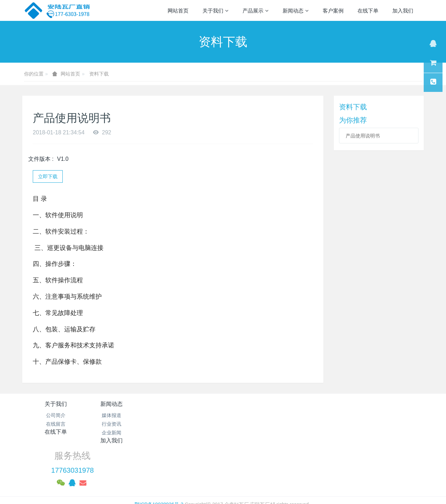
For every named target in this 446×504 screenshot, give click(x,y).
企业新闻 (123, 433)
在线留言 (56, 424)
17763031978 (340, 423)
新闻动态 (123, 404)
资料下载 (99, 74)
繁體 (223, 487)
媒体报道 (123, 415)
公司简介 (56, 415)
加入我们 (256, 404)
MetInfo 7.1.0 (212, 474)
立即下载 (48, 176)
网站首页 (178, 11)
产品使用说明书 (363, 136)
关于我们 (56, 404)
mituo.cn (267, 474)
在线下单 (190, 404)
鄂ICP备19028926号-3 (159, 457)
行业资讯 (123, 424)
